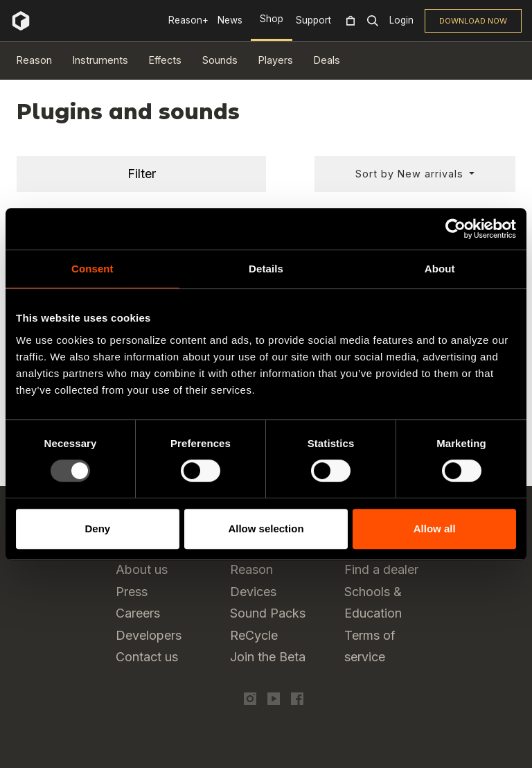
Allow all (435, 529)
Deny (97, 529)
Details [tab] (266, 269)
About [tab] (440, 269)
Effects (165, 60)
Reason (34, 60)
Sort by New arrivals (411, 174)
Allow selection (266, 529)
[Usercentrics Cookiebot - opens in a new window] (455, 229)
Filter (142, 174)
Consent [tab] (92, 269)
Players (276, 60)
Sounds (220, 60)
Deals (327, 60)
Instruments (100, 60)
